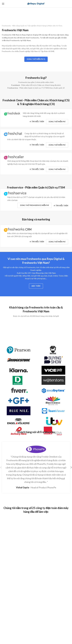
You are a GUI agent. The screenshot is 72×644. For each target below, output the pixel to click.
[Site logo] (36, 4)
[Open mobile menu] (3, 4)
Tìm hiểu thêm (37, 123)
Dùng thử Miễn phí (36, 59)
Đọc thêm (36, 289)
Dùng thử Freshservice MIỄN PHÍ (35, 207)
